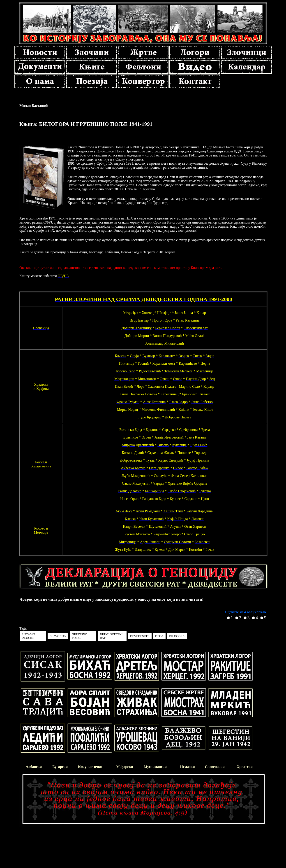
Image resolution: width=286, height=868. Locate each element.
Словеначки (215, 767)
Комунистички (90, 767)
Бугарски (60, 767)
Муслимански (155, 767)
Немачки (188, 767)
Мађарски (125, 767)
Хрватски (245, 767)
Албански (34, 767)
